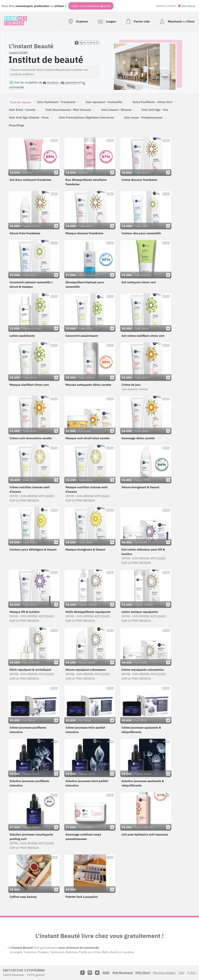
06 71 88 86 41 (89, 43)
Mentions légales (164, 973)
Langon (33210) (18, 53)
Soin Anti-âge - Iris (157, 110)
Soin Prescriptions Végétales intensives (89, 117)
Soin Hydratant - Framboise (58, 102)
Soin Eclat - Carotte (24, 110)
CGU (181, 973)
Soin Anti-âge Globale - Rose (31, 117)
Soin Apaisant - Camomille (106, 102)
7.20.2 (192, 973)
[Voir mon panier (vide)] (137, 21)
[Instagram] (90, 973)
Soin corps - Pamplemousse (145, 117)
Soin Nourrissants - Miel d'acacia (71, 110)
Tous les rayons (20, 102)
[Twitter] (97, 973)
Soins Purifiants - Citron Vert (154, 102)
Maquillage (19, 125)
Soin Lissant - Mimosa (118, 110)
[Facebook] (82, 973)
